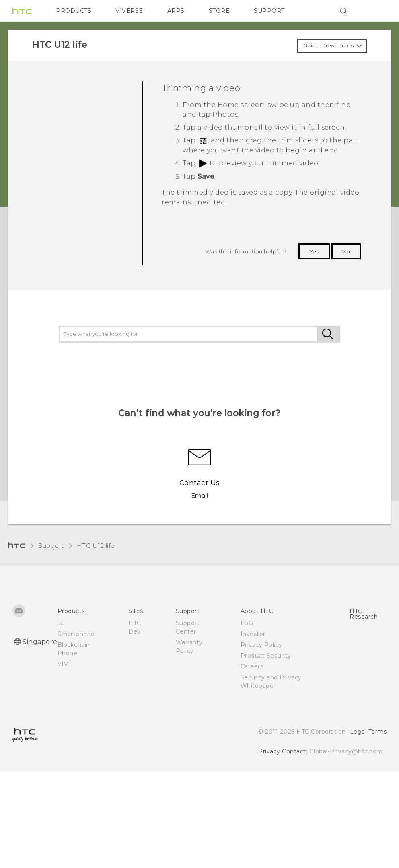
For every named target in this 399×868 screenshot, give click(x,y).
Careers (252, 666)
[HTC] (22, 11)
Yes (314, 251)
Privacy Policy (261, 645)
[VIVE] (376, 11)
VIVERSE (129, 11)
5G (61, 623)
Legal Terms (368, 732)
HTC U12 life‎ (96, 546)
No (346, 251)
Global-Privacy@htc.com (346, 751)
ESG (247, 623)
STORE (219, 11)
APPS (176, 11)
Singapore (40, 642)
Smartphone (76, 634)
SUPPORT (269, 11)
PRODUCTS (74, 11)
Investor (253, 634)
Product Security (266, 656)
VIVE (65, 664)
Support (51, 546)
